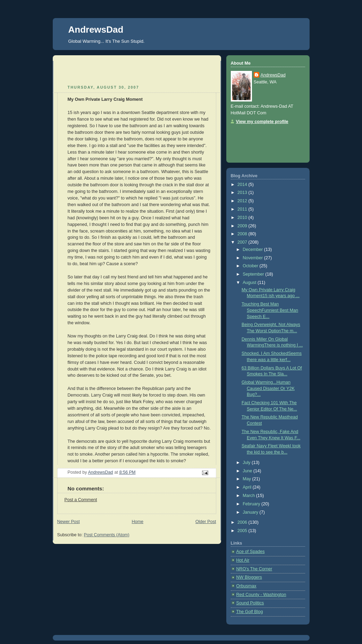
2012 (243, 201)
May (247, 479)
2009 (243, 226)
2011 (243, 209)
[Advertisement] (98, 71)
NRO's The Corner (254, 569)
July (247, 463)
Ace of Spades (251, 552)
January (251, 512)
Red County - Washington (261, 595)
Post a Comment (81, 500)
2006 (243, 522)
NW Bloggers (249, 577)
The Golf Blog (250, 612)
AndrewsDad (96, 30)
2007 (243, 242)
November (253, 258)
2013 (243, 193)
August (250, 283)
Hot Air (243, 560)
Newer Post (69, 522)
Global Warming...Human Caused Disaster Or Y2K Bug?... (268, 388)
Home (137, 522)
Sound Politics (250, 603)
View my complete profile (262, 122)
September (254, 274)
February (252, 504)
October (251, 266)
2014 (243, 185)
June (248, 471)
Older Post (206, 522)
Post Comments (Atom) (107, 535)
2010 (243, 218)
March (249, 496)
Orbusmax (246, 586)
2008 (243, 234)
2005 (243, 531)
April (248, 487)
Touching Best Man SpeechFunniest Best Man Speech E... (270, 310)
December (253, 250)
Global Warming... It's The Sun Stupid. (107, 41)
